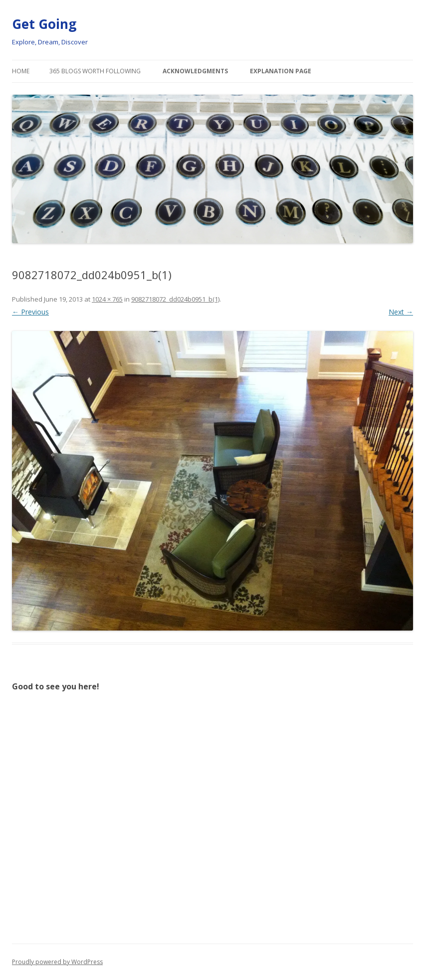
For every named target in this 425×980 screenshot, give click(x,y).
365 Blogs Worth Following (95, 71)
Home (21, 71)
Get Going (44, 24)
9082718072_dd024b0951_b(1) (175, 299)
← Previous (30, 312)
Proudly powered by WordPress (57, 962)
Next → (401, 312)
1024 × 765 (107, 299)
